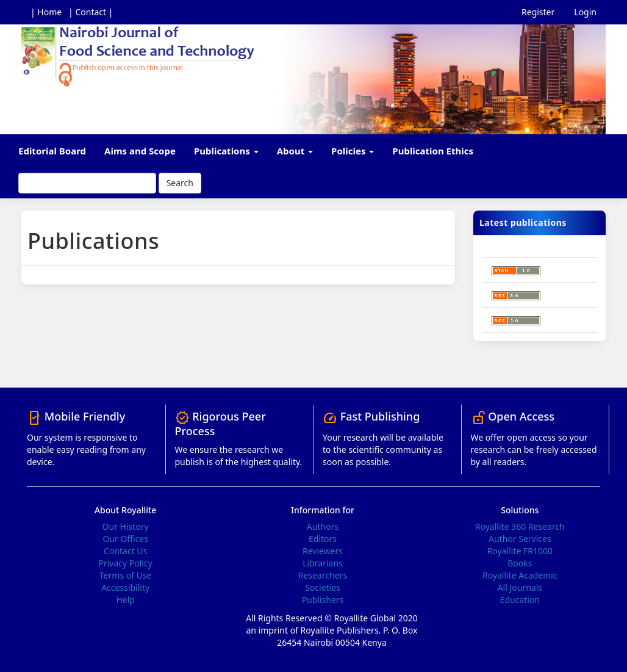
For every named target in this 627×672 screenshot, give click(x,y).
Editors (323, 539)
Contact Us (125, 551)
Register (538, 12)
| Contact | (91, 12)
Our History (126, 526)
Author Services (520, 539)
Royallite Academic (520, 575)
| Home (46, 12)
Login (585, 12)
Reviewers (323, 551)
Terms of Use (126, 575)
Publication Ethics (433, 151)
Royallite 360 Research (520, 526)
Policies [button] (353, 151)
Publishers (323, 600)
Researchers (323, 575)
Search (180, 183)
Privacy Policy (125, 563)
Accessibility (125, 587)
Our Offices (125, 539)
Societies (323, 587)
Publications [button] (226, 151)
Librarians (323, 563)
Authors (323, 526)
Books (520, 563)
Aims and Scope (140, 151)
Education (520, 600)
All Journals (520, 587)
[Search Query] (87, 183)
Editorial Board (52, 151)
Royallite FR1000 (520, 551)
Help (125, 600)
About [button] (295, 151)
